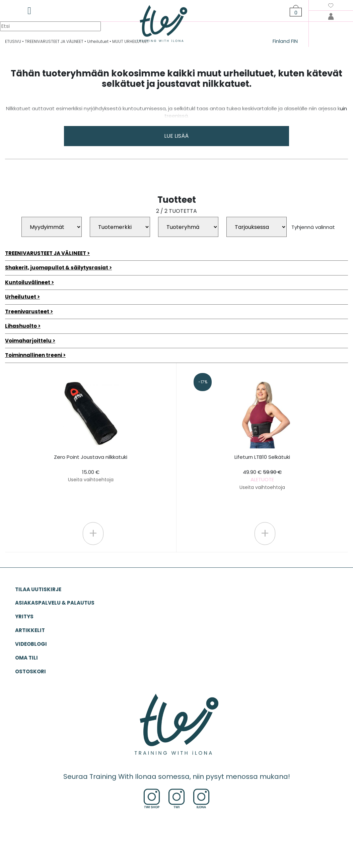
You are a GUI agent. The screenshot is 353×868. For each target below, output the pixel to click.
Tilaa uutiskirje (38, 589)
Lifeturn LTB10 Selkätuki (262, 472)
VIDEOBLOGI (31, 644)
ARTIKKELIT (30, 630)
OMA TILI (26, 658)
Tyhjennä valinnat (313, 227)
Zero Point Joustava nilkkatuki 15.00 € (91, 468)
